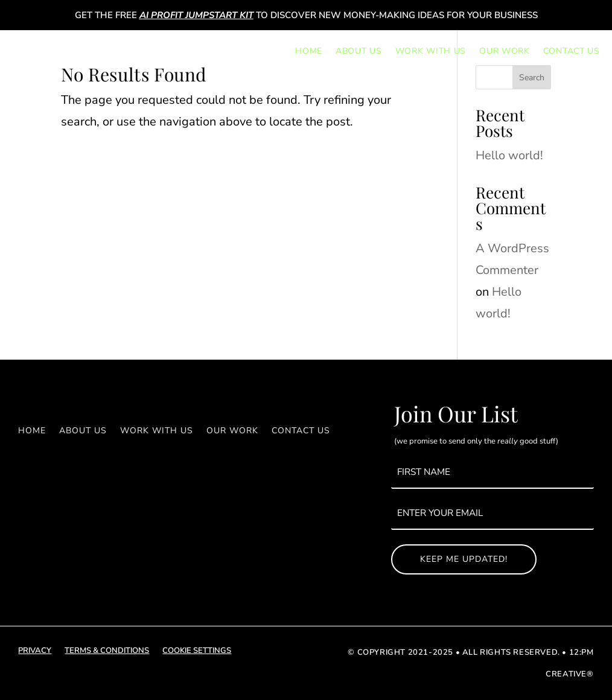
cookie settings (197, 651)
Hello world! (509, 155)
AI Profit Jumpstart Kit (196, 15)
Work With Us (431, 51)
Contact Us (572, 51)
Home (309, 51)
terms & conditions (107, 651)
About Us (359, 51)
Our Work (505, 51)
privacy (35, 651)
